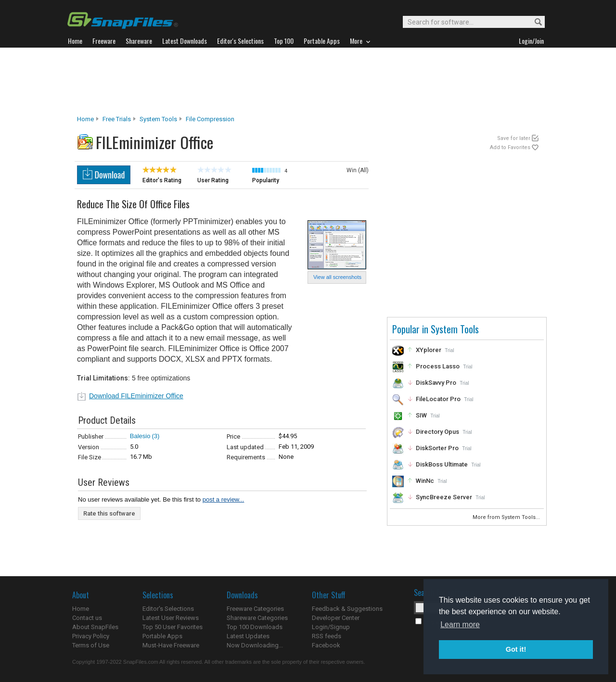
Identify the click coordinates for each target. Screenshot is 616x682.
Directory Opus (437, 432)
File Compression (210, 119)
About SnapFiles (95, 627)
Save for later (514, 138)
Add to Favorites (510, 147)
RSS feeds (327, 636)
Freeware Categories (255, 609)
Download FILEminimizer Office (136, 396)
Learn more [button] (460, 625)
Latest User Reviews (171, 618)
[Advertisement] (308, 81)
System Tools (158, 119)
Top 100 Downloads (255, 627)
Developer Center (336, 618)
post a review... (224, 499)
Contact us (87, 618)
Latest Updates (248, 636)
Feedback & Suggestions (347, 609)
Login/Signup (331, 627)
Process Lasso (438, 366)
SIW (421, 415)
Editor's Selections (168, 609)
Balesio (140, 436)
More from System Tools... (507, 517)
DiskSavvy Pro (436, 383)
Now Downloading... (255, 645)
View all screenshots (337, 277)
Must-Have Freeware (171, 645)
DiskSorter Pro (437, 448)
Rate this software (109, 513)
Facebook (326, 645)
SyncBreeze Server (444, 497)
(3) (155, 436)
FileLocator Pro (438, 399)
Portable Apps (162, 636)
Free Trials (117, 119)
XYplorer (429, 350)
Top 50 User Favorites (173, 627)
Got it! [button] (516, 649)
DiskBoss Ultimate (442, 464)
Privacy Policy (91, 636)
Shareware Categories (257, 618)
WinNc (425, 481)
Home (85, 119)
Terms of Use (91, 645)
